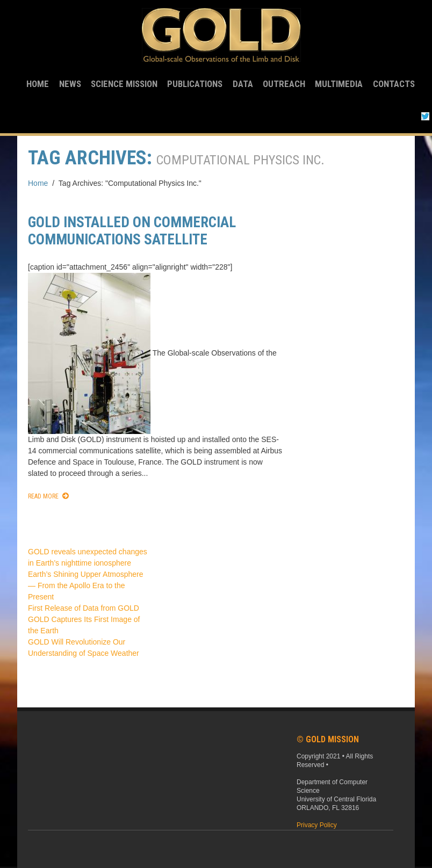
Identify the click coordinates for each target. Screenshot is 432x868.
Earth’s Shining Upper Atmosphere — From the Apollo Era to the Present (86, 585)
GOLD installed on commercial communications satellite (132, 231)
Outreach (284, 84)
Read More (43, 496)
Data (243, 84)
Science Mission (124, 84)
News (70, 84)
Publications (195, 84)
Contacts (394, 84)
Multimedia (339, 84)
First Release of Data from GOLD (84, 608)
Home (38, 84)
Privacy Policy (317, 825)
